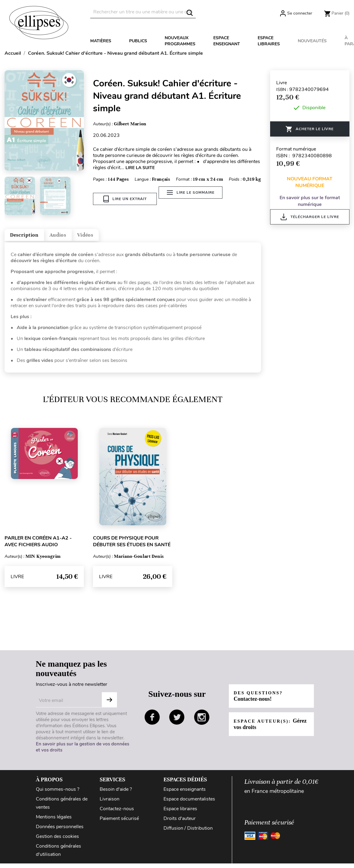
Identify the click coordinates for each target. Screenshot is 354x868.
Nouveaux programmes (180, 41)
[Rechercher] (143, 12)
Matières (101, 41)
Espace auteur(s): (266, 729)
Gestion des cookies (57, 841)
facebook (152, 722)
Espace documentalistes (189, 804)
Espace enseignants (185, 794)
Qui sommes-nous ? (58, 794)
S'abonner (109, 704)
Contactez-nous (117, 813)
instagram (202, 722)
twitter (177, 722)
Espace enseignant (227, 41)
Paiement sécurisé (119, 823)
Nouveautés (312, 41)
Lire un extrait (125, 199)
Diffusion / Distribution (188, 833)
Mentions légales (54, 821)
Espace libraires (269, 41)
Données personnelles (60, 831)
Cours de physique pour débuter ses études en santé (132, 546)
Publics (138, 41)
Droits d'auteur (180, 823)
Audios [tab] (77, 237)
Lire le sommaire (195, 199)
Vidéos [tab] (115, 237)
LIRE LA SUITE (140, 168)
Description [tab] (31, 237)
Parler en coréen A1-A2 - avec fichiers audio (38, 546)
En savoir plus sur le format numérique (310, 201)
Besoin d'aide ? (116, 794)
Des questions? (261, 701)
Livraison (110, 804)
